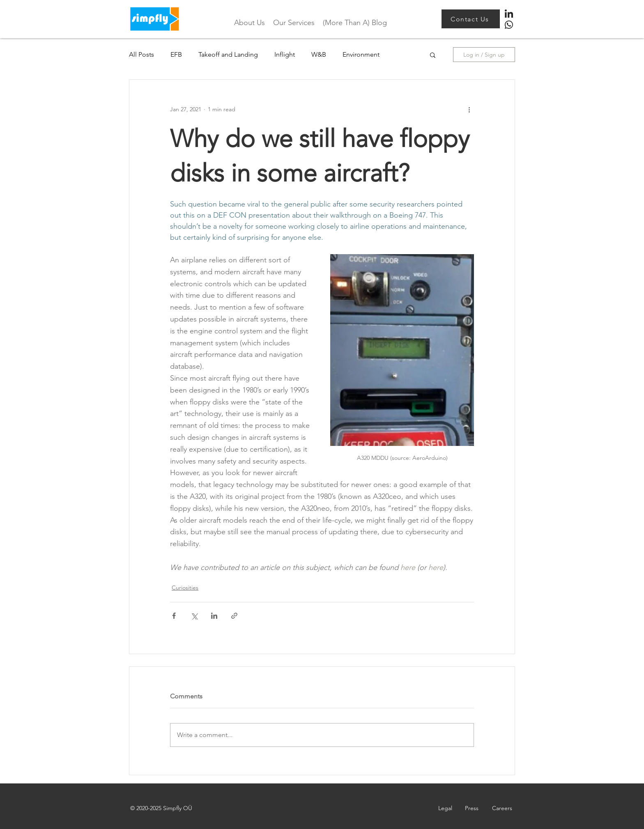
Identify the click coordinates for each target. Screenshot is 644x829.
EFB (176, 54)
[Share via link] (234, 616)
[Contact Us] (471, 19)
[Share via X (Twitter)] (194, 616)
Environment (361, 54)
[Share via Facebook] (174, 616)
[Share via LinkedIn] (214, 616)
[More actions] (469, 109)
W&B (319, 54)
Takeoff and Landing (228, 54)
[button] (433, 55)
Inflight (285, 54)
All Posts (141, 54)
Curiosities (185, 588)
